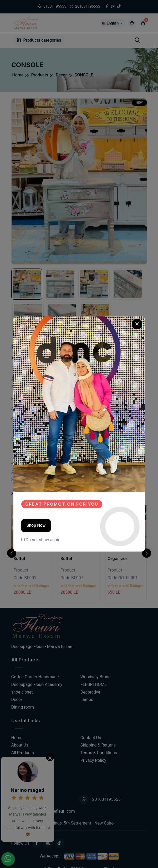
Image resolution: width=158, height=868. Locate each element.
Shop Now (36, 525)
